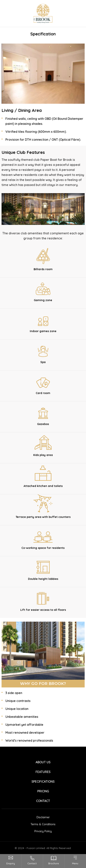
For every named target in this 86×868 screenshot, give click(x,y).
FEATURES (43, 772)
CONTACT (43, 801)
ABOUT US (43, 762)
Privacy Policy (43, 831)
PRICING (43, 791)
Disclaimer (43, 817)
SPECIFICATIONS (43, 781)
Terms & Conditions (43, 824)
